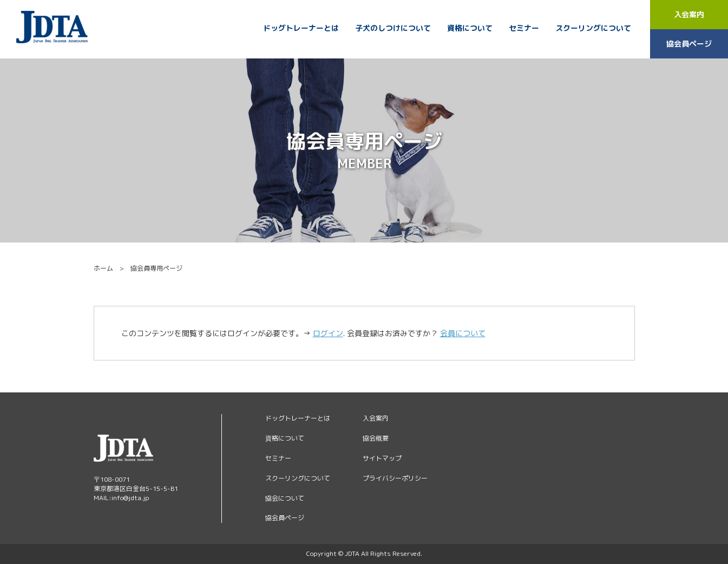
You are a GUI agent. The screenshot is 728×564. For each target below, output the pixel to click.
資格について (470, 28)
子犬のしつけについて (393, 28)
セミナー (524, 28)
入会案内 (689, 14)
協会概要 (376, 438)
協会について (285, 498)
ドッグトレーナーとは (301, 28)
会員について (463, 333)
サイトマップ (382, 458)
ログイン (328, 333)
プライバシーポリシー (395, 478)
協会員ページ (689, 44)
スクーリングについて (593, 28)
